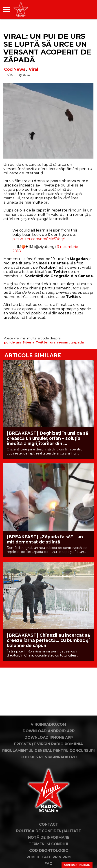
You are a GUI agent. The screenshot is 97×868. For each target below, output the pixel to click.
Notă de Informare (49, 837)
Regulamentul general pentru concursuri (48, 751)
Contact (49, 824)
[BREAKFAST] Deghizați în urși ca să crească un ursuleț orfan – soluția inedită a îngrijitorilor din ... (47, 438)
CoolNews (15, 69)
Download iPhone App (49, 737)
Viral (33, 69)
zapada (77, 342)
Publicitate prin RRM (49, 857)
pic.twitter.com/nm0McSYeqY (39, 239)
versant (63, 342)
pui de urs (13, 342)
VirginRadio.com (48, 724)
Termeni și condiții (48, 844)
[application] (82, 10)
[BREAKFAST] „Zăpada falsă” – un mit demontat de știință (45, 539)
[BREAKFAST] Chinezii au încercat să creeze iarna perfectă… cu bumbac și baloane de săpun (48, 640)
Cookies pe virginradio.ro (49, 757)
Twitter (42, 342)
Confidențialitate (77, 865)
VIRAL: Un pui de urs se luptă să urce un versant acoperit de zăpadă (47, 48)
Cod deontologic (49, 851)
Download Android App (49, 731)
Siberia (28, 342)
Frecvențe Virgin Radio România (48, 744)
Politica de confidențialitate (48, 831)
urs (53, 342)
